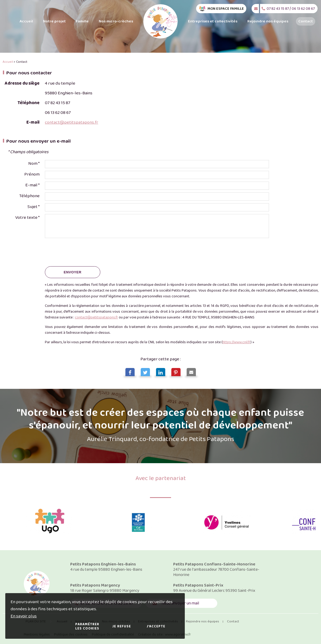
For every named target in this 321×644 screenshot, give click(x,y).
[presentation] (85, 253)
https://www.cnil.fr (237, 342)
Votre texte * (27, 218)
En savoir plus (24, 616)
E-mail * (32, 185)
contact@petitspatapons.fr (72, 122)
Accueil (8, 62)
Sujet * (34, 207)
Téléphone (29, 196)
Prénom (32, 174)
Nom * (34, 164)
